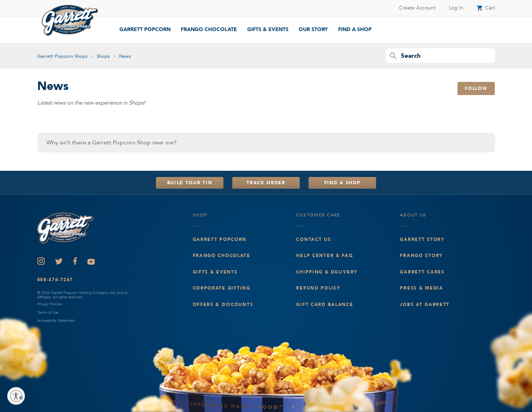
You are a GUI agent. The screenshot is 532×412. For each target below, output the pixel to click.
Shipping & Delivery (327, 272)
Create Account (417, 8)
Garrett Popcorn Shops (62, 56)
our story (313, 29)
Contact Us (313, 239)
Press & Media (421, 288)
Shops (103, 56)
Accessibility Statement (56, 321)
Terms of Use (48, 313)
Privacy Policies (49, 304)
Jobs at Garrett (425, 305)
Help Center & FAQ (324, 256)
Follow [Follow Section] (476, 88)
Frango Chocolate (209, 29)
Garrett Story (422, 239)
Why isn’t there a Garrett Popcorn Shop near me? (112, 143)
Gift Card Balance (325, 305)
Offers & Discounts (223, 305)
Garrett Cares (422, 272)
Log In (456, 8)
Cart (486, 8)
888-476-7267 (55, 280)
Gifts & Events (268, 29)
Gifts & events (215, 272)
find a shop (355, 29)
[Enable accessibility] (16, 396)
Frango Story (421, 256)
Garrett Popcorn (145, 29)
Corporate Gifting (222, 288)
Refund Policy (318, 288)
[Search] (440, 56)
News (125, 56)
